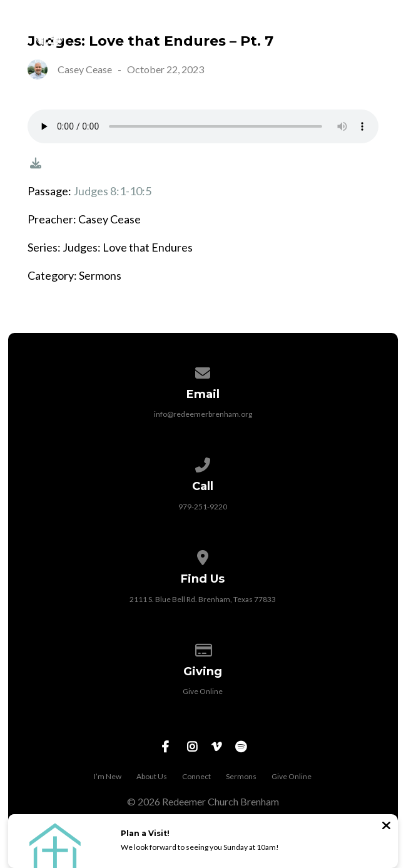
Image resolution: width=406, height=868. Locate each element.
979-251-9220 (203, 507)
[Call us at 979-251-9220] (203, 463)
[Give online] (203, 648)
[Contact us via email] (203, 371)
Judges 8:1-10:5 (112, 191)
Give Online (203, 691)
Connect (196, 776)
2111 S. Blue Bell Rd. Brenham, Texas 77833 (203, 599)
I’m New (108, 776)
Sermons (241, 776)
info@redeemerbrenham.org (203, 414)
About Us (152, 776)
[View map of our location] (203, 555)
